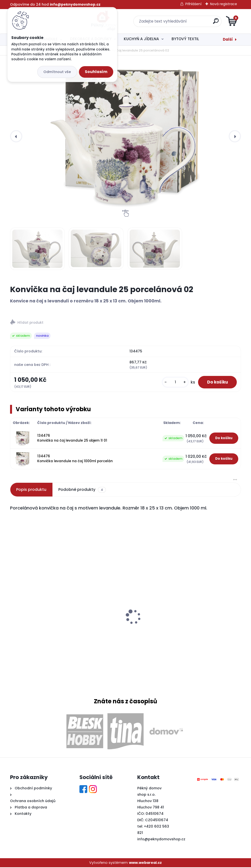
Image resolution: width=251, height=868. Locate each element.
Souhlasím (96, 72)
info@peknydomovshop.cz (161, 840)
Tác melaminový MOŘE (35, 609)
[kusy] (172, 383)
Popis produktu (31, 490)
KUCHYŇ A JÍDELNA (141, 39)
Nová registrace (224, 4)
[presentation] (16, 136)
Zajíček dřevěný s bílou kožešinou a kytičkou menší (203, 621)
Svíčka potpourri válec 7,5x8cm (121, 618)
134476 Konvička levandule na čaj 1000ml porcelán (75, 459)
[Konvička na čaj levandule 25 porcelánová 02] (125, 136)
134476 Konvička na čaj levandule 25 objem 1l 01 (72, 439)
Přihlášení (193, 4)
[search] (184, 23)
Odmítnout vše (57, 72)
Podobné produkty (82, 490)
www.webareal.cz (145, 863)
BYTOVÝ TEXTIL (185, 39)
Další (228, 39)
